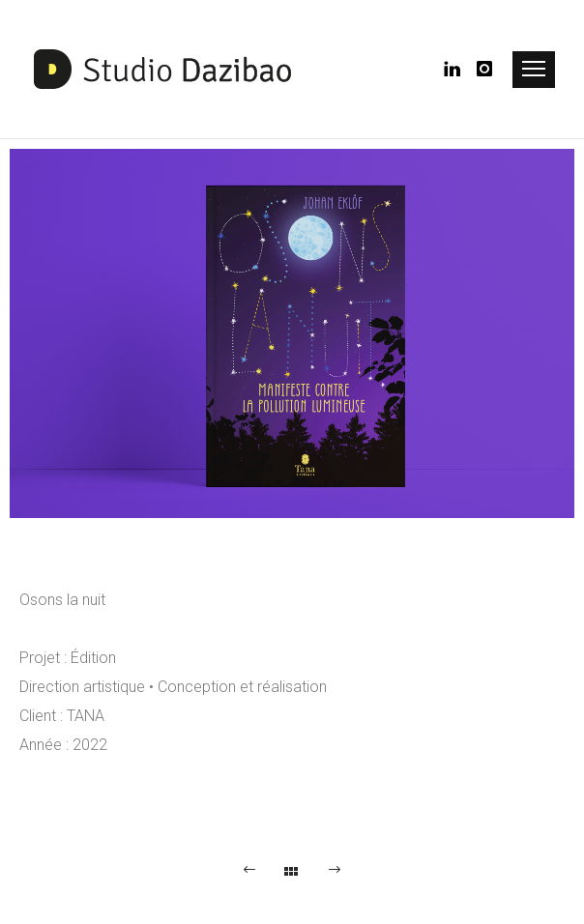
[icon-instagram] (485, 69)
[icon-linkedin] (458, 69)
